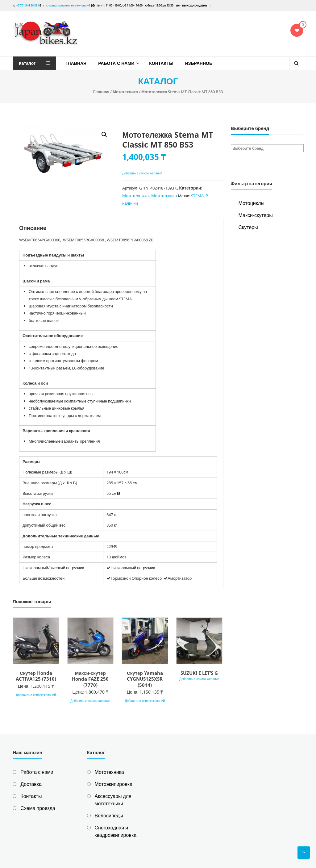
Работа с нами (116, 63)
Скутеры (248, 227)
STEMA (197, 196)
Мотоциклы (252, 203)
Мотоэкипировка (114, 784)
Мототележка (135, 196)
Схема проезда (38, 808)
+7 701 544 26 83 (27, 5)
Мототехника (125, 92)
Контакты (161, 63)
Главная (76, 63)
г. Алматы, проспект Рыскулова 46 (66, 5)
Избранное (199, 63)
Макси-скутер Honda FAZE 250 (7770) (90, 679)
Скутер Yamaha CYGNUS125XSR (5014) (145, 679)
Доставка (31, 784)
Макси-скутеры (256, 215)
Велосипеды (109, 816)
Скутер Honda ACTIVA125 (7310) (36, 676)
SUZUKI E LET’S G (199, 673)
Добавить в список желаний (143, 173)
